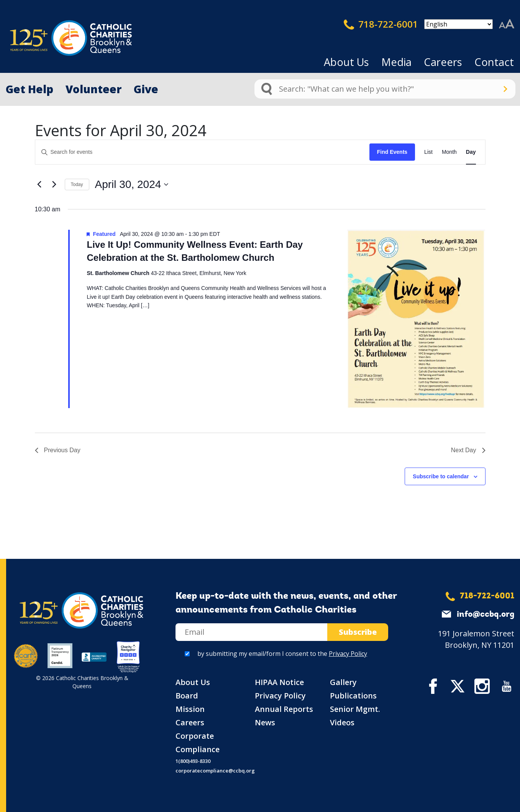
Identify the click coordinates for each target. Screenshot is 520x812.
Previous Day (58, 450)
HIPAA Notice (279, 682)
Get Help (30, 89)
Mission (190, 709)
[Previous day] (39, 184)
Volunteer (94, 89)
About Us (346, 62)
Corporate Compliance (198, 743)
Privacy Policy (348, 654)
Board (187, 696)
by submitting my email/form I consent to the (282, 654)
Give (146, 89)
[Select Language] (458, 24)
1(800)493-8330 (193, 761)
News (265, 722)
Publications (353, 696)
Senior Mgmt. (355, 709)
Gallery (343, 682)
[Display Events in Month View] (449, 152)
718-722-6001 (381, 24)
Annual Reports (284, 709)
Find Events (392, 152)
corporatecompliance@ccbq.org (215, 771)
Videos (342, 722)
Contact (494, 62)
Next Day (468, 450)
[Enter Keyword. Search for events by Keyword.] (202, 152)
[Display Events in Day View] (471, 152)
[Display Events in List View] (428, 152)
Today (77, 184)
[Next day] (54, 184)
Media (396, 62)
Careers (443, 62)
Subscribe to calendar (441, 476)
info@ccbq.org (486, 615)
